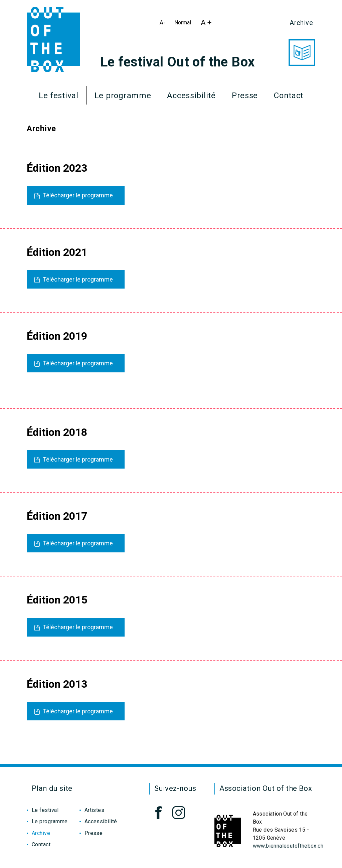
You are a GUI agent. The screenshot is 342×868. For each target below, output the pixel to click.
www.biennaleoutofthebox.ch (288, 846)
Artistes (95, 810)
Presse (245, 96)
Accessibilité (191, 96)
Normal (184, 24)
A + (208, 24)
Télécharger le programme (74, 195)
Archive (301, 23)
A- (164, 24)
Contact (289, 96)
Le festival (59, 96)
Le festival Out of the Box (177, 62)
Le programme (123, 96)
